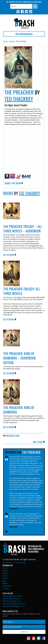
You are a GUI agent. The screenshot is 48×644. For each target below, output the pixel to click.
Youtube (31, 12)
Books (12, 41)
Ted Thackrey (19, 99)
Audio (5, 578)
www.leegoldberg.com (12, 598)
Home (6, 41)
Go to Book (9, 255)
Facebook (22, 12)
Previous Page (12, 436)
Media (5, 583)
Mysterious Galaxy (13, 176)
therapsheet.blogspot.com (14, 606)
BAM (26, 176)
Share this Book (13, 183)
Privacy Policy (20, 562)
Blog (4, 581)
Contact (6, 588)
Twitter (26, 12)
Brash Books (24, 23)
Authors (6, 573)
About (5, 571)
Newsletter (7, 586)
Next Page (38, 442)
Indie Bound (18, 176)
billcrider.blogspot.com (12, 601)
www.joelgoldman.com (12, 596)
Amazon (7, 176)
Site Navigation (24, 34)
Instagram (18, 12)
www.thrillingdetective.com (14, 604)
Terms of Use (8, 562)
